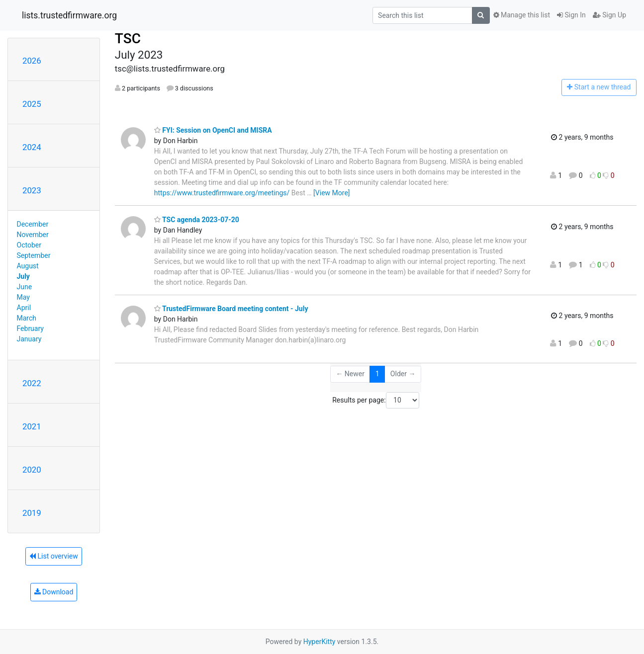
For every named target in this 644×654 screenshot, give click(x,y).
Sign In (571, 15)
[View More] (331, 193)
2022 (32, 383)
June (25, 287)
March (27, 318)
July (23, 276)
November (33, 235)
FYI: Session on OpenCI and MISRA (213, 130)
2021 (32, 426)
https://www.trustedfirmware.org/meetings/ (222, 193)
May (23, 297)
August (28, 266)
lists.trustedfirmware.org (69, 15)
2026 (32, 61)
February (30, 328)
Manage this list (522, 15)
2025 (32, 104)
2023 (32, 190)
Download (54, 592)
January (29, 339)
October (29, 245)
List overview (54, 556)
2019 (32, 513)
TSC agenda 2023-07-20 (197, 220)
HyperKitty (320, 642)
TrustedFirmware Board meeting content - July (231, 309)
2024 (32, 147)
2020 (32, 470)
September (34, 255)
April (24, 308)
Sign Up (609, 15)
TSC (128, 39)
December (33, 224)
